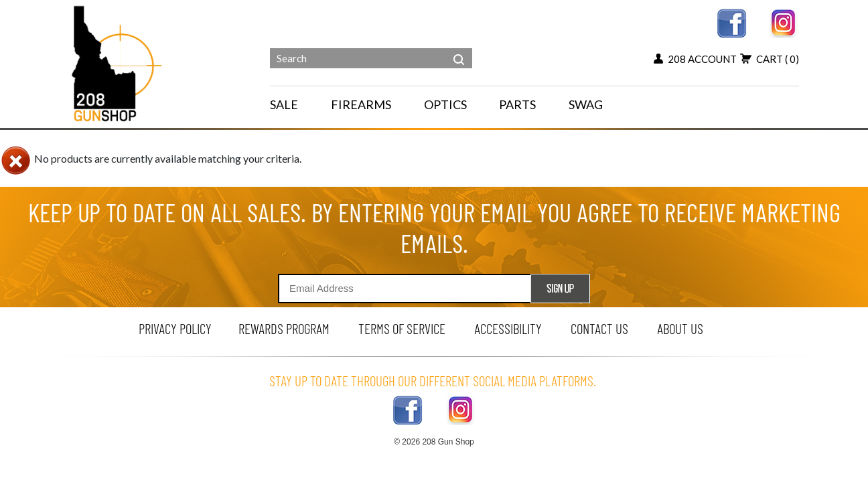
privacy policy (175, 328)
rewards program (284, 328)
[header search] (459, 50)
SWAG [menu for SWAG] (586, 104)
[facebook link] (732, 22)
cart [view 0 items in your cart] (770, 59)
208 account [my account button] (695, 59)
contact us (599, 328)
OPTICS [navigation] (445, 104)
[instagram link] (784, 22)
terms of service (402, 328)
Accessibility (508, 328)
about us (680, 328)
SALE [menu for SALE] (284, 104)
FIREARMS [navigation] (361, 104)
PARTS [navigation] (517, 104)
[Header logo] (118, 63)
